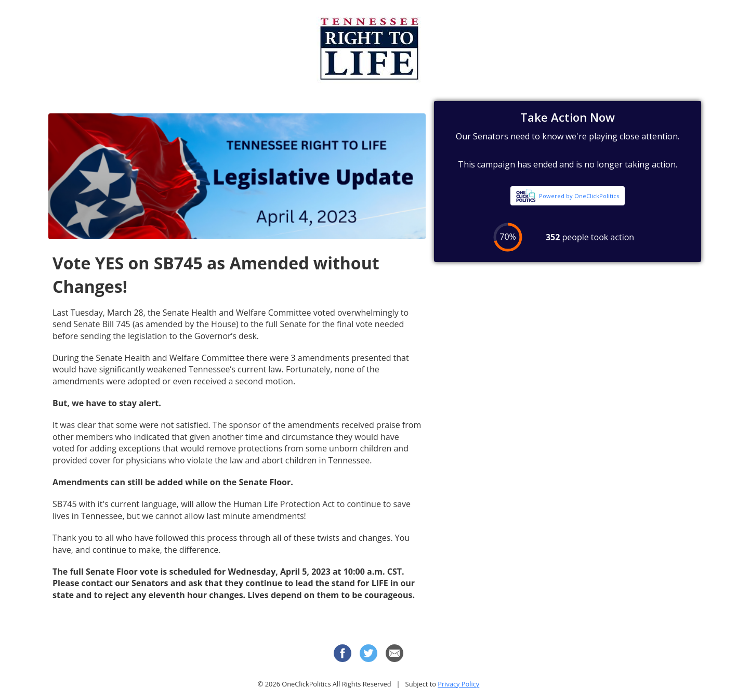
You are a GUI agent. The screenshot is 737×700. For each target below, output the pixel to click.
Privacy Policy (458, 684)
